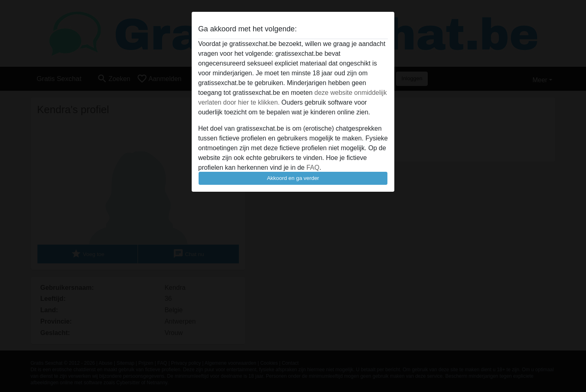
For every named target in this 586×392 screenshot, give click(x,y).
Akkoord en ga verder (293, 178)
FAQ (313, 168)
